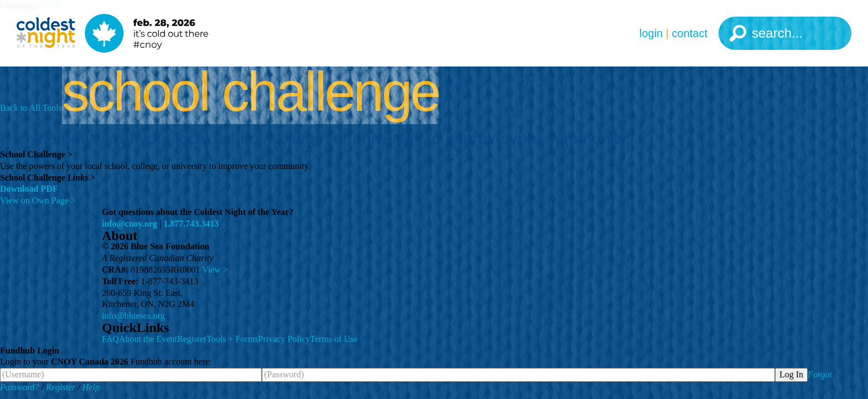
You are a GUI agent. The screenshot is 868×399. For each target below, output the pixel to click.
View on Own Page (38, 200)
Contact (690, 33)
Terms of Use (334, 339)
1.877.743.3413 (191, 224)
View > (215, 270)
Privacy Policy (284, 339)
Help (91, 387)
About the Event (148, 339)
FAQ (110, 339)
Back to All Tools (31, 108)
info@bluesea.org (133, 316)
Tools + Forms (232, 339)
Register (192, 339)
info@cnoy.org (130, 224)
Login (651, 33)
